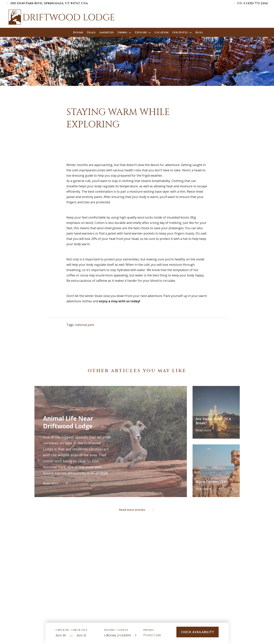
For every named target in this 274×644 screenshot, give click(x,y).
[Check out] (87, 636)
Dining (122, 32)
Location (161, 32)
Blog (199, 32)
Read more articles (137, 517)
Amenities (106, 32)
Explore (141, 32)
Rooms (78, 32)
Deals (91, 32)
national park (85, 325)
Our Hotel (180, 32)
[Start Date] (62, 636)
